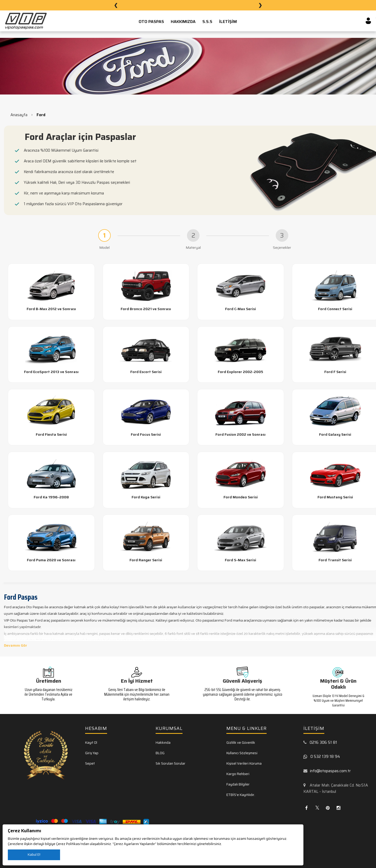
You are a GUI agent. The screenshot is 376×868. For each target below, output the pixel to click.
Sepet (90, 763)
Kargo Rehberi (238, 774)
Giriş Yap (92, 753)
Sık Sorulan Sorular (171, 763)
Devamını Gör (16, 645)
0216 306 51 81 (323, 742)
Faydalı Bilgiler (238, 784)
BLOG (160, 753)
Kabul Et (34, 855)
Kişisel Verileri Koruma (244, 763)
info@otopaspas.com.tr (330, 771)
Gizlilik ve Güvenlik (241, 743)
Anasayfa (19, 115)
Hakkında (163, 743)
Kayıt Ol (91, 743)
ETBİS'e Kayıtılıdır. (241, 795)
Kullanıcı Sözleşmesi (242, 753)
